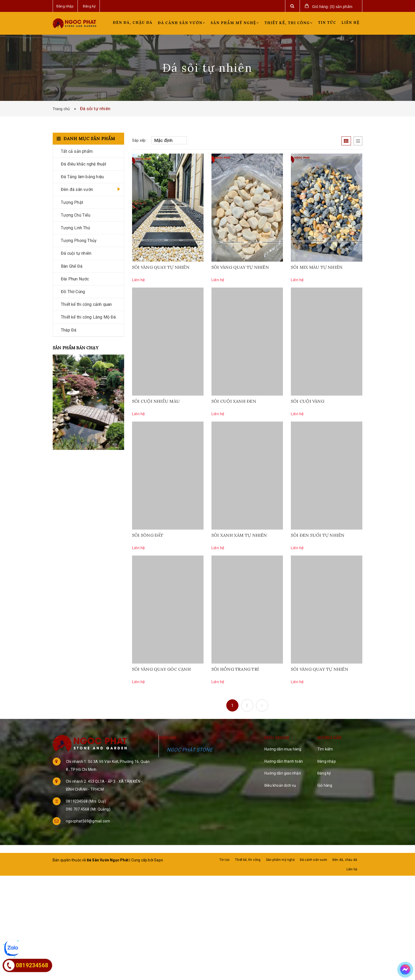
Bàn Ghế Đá (72, 266)
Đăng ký (324, 773)
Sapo (159, 860)
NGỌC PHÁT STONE (190, 750)
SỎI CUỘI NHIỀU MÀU (156, 401)
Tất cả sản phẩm (77, 151)
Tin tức (327, 23)
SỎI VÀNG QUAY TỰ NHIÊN (161, 267)
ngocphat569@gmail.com (88, 821)
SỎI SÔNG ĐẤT (148, 535)
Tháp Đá (69, 330)
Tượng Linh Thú (75, 228)
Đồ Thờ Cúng (73, 292)
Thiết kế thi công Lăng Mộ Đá (88, 317)
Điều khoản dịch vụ (280, 785)
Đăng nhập (327, 761)
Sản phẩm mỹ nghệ (235, 23)
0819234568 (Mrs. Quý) (86, 801)
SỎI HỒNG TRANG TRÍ (235, 669)
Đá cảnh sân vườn (182, 23)
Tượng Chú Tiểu (76, 215)
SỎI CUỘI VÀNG (308, 401)
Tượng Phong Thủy (79, 241)
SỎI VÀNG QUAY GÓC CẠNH (161, 669)
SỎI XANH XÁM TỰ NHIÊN (239, 535)
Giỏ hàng (325, 785)
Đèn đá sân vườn (77, 189)
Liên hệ (351, 23)
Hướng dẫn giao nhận (283, 773)
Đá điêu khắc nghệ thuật (84, 164)
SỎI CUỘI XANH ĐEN (234, 401)
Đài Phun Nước (75, 279)
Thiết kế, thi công (289, 23)
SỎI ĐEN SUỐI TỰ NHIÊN (318, 535)
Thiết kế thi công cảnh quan (86, 304)
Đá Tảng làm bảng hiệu (82, 177)
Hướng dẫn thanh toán (284, 761)
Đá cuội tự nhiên (76, 253)
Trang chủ (62, 109)
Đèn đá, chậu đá (133, 23)
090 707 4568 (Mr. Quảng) (88, 809)
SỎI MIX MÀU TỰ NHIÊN (317, 267)
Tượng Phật (72, 202)
